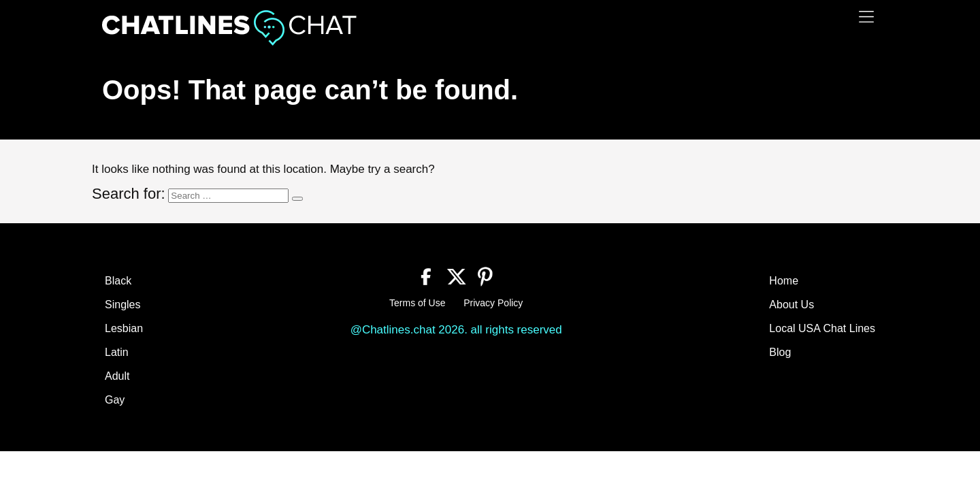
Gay (115, 400)
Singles (122, 305)
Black (118, 281)
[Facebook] (426, 275)
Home (784, 281)
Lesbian (124, 328)
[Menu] (866, 17)
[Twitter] (456, 275)
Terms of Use (417, 303)
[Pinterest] (486, 275)
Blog (780, 352)
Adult (117, 376)
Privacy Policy (493, 303)
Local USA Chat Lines (822, 328)
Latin (117, 352)
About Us (791, 305)
